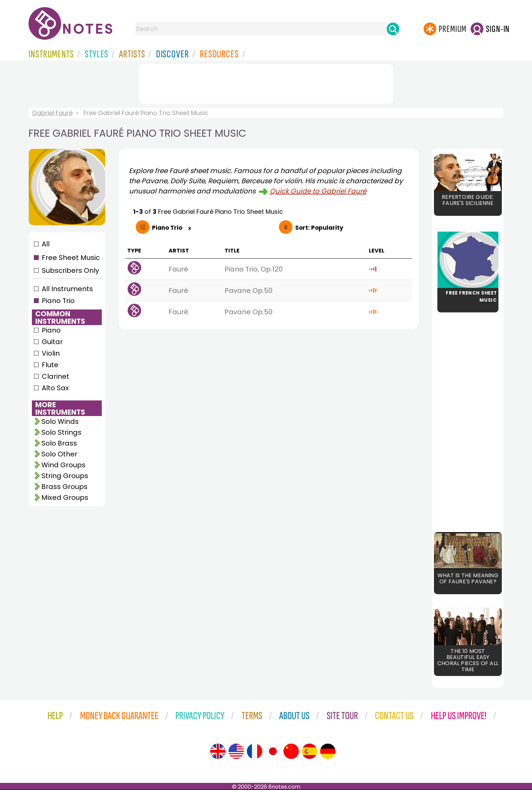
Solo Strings (61, 432)
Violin (51, 353)
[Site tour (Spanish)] (309, 751)
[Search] (393, 29)
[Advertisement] (266, 82)
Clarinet (55, 376)
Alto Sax (55, 388)
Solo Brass (59, 443)
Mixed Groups (65, 497)
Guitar (52, 342)
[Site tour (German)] (328, 751)
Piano (51, 330)
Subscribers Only (70, 270)
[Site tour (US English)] (236, 751)
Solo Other (59, 454)
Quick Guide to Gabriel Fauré (318, 191)
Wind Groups (63, 465)
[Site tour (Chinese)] (291, 751)
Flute (50, 365)
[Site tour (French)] (254, 751)
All (46, 244)
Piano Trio (58, 301)
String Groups (65, 476)
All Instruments (67, 289)
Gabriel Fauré (52, 113)
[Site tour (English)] (218, 751)
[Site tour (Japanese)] (273, 751)
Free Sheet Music (71, 258)
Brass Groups (64, 487)
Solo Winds (60, 421)
